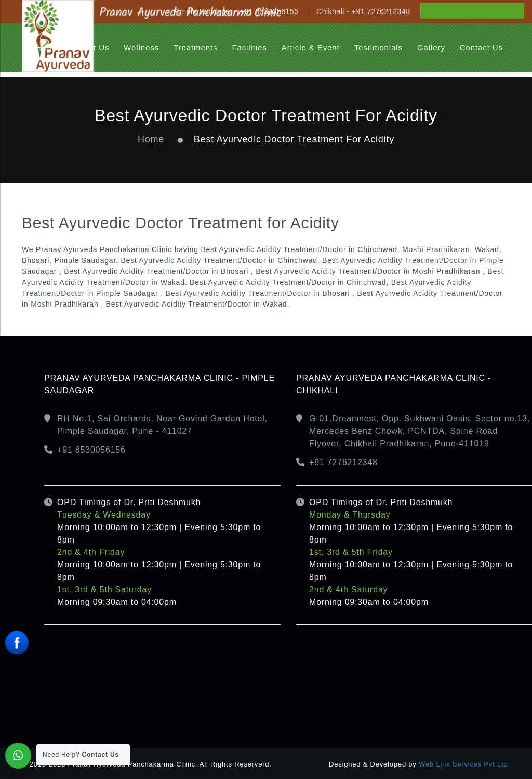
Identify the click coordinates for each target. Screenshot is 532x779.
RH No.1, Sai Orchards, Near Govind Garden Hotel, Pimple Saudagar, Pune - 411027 (162, 425)
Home (151, 139)
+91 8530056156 (91, 450)
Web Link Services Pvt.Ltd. (464, 764)
